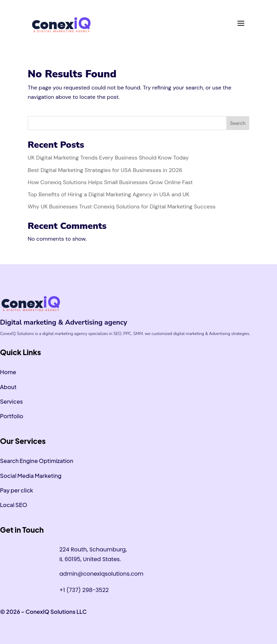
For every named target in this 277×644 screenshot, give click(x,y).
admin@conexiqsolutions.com (101, 574)
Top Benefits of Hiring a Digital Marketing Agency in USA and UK (109, 194)
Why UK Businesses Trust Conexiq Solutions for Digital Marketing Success (122, 207)
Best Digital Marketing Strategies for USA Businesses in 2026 (105, 170)
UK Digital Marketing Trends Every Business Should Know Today (108, 158)
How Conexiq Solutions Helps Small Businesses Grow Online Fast (110, 182)
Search (238, 123)
